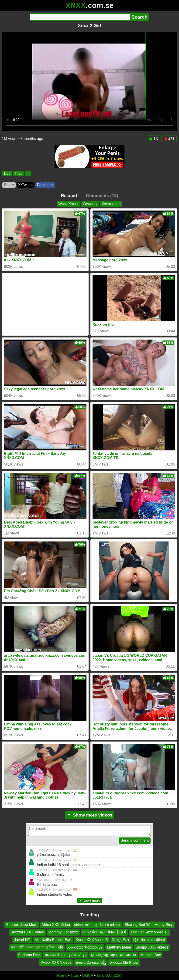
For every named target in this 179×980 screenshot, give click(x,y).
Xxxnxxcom (111, 204)
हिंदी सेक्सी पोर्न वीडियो (149, 940)
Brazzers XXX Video (27, 932)
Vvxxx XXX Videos (56, 962)
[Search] (80, 17)
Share (9, 185)
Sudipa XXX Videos (152, 947)
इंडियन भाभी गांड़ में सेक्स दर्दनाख (97, 925)
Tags (75, 975)
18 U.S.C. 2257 (109, 975)
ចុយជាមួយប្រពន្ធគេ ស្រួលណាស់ (114, 955)
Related (69, 196)
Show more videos (90, 815)
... (28, 173)
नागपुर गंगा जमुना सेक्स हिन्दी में (104, 932)
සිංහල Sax (121, 940)
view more (89, 900)
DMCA (88, 975)
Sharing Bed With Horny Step (149, 925)
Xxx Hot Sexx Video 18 (150, 932)
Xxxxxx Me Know (124, 962)
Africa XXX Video (56, 925)
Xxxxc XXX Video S (92, 940)
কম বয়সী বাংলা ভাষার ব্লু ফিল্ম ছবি (37, 947)
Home (62, 975)
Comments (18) (102, 196)
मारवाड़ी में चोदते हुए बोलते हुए (66, 955)
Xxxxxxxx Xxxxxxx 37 (85, 947)
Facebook (45, 185)
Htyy (18, 173)
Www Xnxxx (68, 204)
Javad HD (22, 940)
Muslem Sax (151, 955)
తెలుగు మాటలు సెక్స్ (91, 962)
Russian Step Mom (22, 925)
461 (169, 139)
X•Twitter (26, 185)
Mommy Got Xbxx (63, 932)
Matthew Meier (119, 947)
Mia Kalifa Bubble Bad (53, 940)
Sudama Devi (29, 955)
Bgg (7, 173)
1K (153, 139)
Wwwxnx (90, 204)
